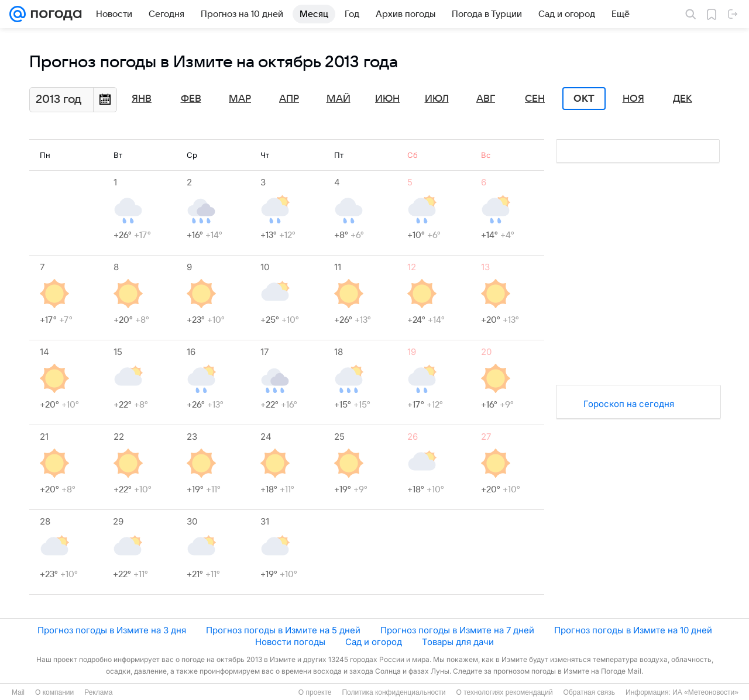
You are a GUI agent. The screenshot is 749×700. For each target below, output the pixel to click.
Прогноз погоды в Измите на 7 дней (457, 630)
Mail (18, 692)
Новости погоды (290, 642)
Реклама (98, 692)
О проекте (315, 692)
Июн (387, 99)
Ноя (633, 99)
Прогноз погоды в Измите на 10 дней (633, 630)
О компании (54, 692)
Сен (535, 99)
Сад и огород (374, 642)
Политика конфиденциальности (394, 692)
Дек (683, 99)
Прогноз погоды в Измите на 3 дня (112, 630)
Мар (240, 99)
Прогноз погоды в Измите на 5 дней (283, 630)
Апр (289, 99)
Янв (142, 99)
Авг (486, 99)
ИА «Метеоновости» (705, 692)
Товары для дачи (458, 642)
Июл (437, 99)
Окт (584, 99)
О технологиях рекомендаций (504, 692)
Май (339, 99)
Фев (191, 99)
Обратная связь (589, 692)
